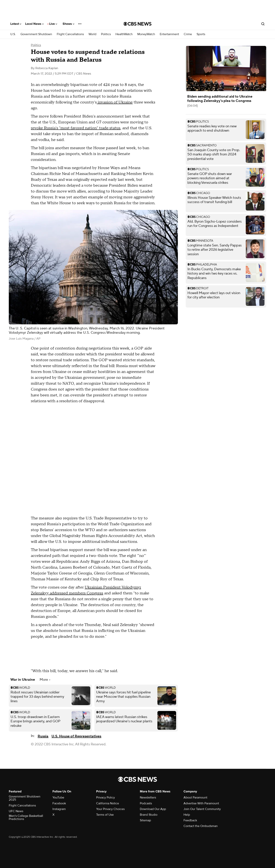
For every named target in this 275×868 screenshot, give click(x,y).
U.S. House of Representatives (76, 736)
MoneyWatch (146, 34)
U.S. (13, 34)
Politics (106, 34)
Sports (201, 34)
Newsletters (148, 798)
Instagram (59, 809)
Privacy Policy (106, 798)
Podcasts (146, 803)
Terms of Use (105, 815)
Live (53, 24)
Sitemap (145, 820)
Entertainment (169, 34)
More (45, 680)
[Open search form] (263, 24)
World (92, 34)
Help (187, 815)
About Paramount (195, 798)
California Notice (108, 803)
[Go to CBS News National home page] (137, 24)
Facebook (59, 803)
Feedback (190, 820)
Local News (34, 24)
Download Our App (153, 809)
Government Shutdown (36, 34)
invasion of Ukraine (115, 102)
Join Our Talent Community (202, 809)
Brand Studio (149, 815)
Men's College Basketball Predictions (26, 817)
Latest (16, 24)
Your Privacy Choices (110, 809)
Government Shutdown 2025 (25, 798)
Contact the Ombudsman (201, 826)
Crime (188, 34)
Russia (43, 736)
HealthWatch (124, 34)
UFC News (16, 811)
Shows (68, 24)
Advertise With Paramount (201, 803)
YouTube (58, 798)
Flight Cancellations (70, 34)
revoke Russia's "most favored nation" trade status (76, 128)
